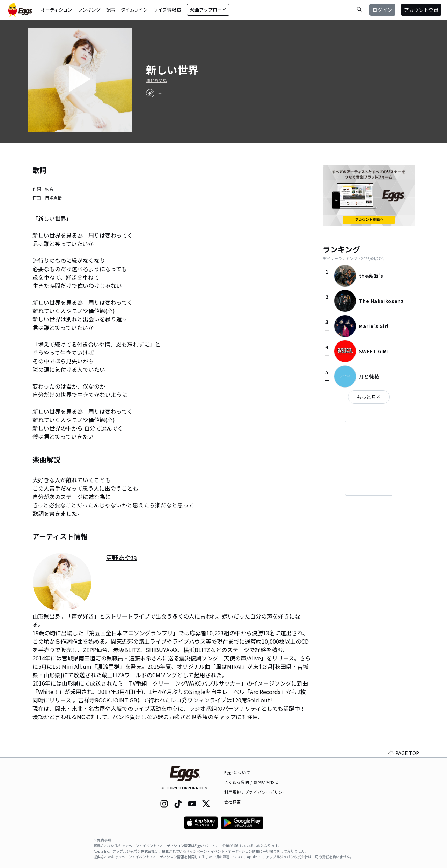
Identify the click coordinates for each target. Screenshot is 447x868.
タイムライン (134, 10)
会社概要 (233, 802)
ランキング (89, 10)
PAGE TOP (404, 753)
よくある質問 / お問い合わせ (252, 782)
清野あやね (156, 80)
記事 (111, 10)
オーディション (57, 10)
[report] (160, 93)
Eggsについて (237, 772)
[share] (150, 93)
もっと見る (369, 397)
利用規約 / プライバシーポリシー (256, 792)
